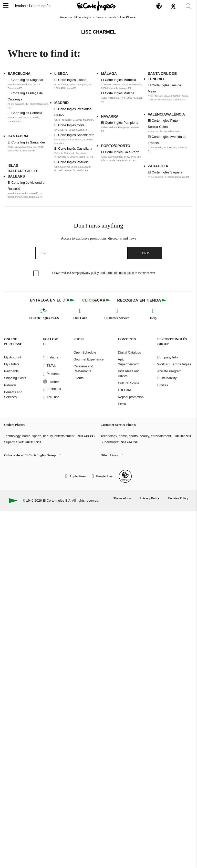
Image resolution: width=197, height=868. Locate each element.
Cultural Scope (129, 383)
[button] (6, 6)
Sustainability (167, 378)
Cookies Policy (178, 498)
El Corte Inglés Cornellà (25, 113)
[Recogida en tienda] (142, 300)
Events (79, 378)
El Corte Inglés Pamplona (120, 123)
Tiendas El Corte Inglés (32, 6)
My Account (13, 357)
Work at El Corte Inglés (174, 364)
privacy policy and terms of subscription (107, 273)
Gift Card (124, 390)
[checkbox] (36, 274)
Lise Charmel (98, 32)
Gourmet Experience (89, 359)
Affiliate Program (169, 371)
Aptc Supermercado (129, 362)
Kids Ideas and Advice (129, 374)
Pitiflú (122, 404)
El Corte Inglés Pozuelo (71, 162)
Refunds (10, 385)
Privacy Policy (149, 498)
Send (145, 253)
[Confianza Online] (125, 476)
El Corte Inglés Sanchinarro (74, 135)
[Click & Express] (53, 300)
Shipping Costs (15, 378)
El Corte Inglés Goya (69, 125)
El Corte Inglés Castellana (73, 148)
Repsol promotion (131, 397)
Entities (163, 385)
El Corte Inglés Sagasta (165, 172)
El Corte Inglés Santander (27, 142)
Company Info (168, 357)
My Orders (12, 364)
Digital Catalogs (129, 352)
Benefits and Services (13, 395)
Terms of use (122, 498)
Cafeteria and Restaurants (83, 369)
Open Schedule (85, 352)
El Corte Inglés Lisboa (70, 80)
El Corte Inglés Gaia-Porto (120, 152)
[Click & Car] (96, 300)
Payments (11, 371)
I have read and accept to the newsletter (104, 273)
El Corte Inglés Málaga (118, 93)
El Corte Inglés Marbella (119, 80)
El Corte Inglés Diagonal (25, 80)
